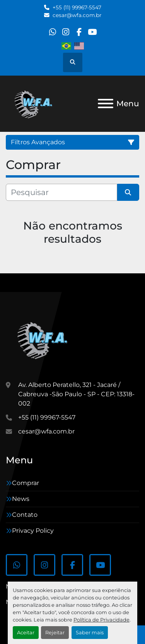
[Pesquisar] (61, 192)
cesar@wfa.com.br (77, 15)
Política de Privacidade (101, 620)
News (21, 499)
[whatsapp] (52, 32)
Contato (25, 515)
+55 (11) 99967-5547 (77, 7)
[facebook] (79, 32)
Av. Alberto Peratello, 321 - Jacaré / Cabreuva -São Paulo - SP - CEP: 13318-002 (76, 394)
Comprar (26, 483)
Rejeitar (55, 633)
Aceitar (26, 633)
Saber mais (90, 633)
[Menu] (106, 104)
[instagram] (66, 32)
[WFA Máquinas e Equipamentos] (44, 339)
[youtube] (92, 32)
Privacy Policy (33, 531)
